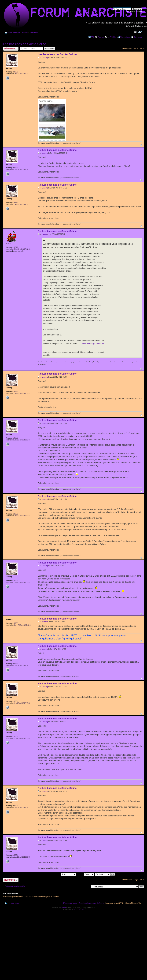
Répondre (11, 49)
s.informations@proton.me (92, 344)
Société (25, 33)
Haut (141, 145)
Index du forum (14, 33)
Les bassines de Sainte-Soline (25, 44)
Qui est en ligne (11, 894)
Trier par (85, 874)
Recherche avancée (134, 11)
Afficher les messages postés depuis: (54, 874)
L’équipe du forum (70, 903)
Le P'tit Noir (112, 37)
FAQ (93, 37)
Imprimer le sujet (135, 32)
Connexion (138, 37)
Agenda (101, 37)
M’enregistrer (125, 37)
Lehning (45, 58)
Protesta (45, 622)
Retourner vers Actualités (15, 886)
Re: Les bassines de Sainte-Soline (57, 150)
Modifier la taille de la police (140, 32)
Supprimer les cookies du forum (91, 903)
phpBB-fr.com (79, 909)
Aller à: (87, 886)
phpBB (63, 908)
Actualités (34, 33)
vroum (44, 234)
